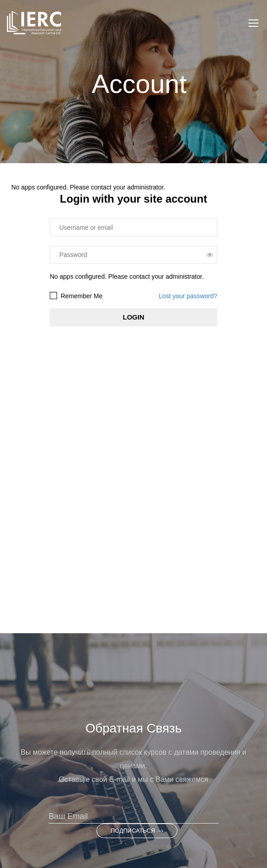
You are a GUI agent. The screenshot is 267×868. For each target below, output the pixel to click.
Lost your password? (188, 296)
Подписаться (137, 831)
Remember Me (76, 296)
